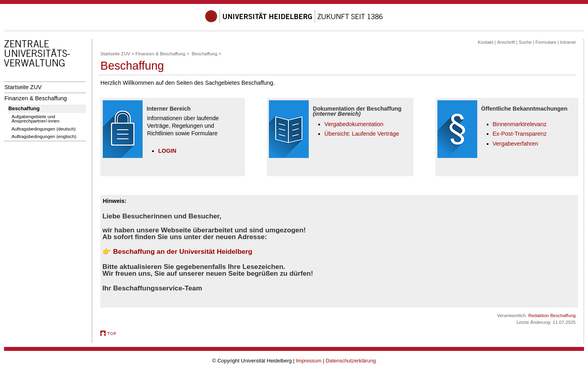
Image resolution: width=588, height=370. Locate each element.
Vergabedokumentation (354, 124)
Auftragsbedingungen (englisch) (44, 136)
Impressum (309, 361)
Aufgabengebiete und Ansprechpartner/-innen (35, 119)
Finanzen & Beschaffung (36, 98)
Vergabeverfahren (516, 144)
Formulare (546, 42)
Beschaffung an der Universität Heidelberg (183, 251)
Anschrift (506, 42)
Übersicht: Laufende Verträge (362, 134)
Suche (525, 42)
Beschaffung (24, 108)
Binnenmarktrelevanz (520, 124)
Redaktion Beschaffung (552, 315)
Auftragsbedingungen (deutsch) (44, 129)
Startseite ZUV (23, 87)
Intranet (568, 42)
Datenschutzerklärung (351, 361)
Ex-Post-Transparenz (520, 134)
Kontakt (485, 42)
